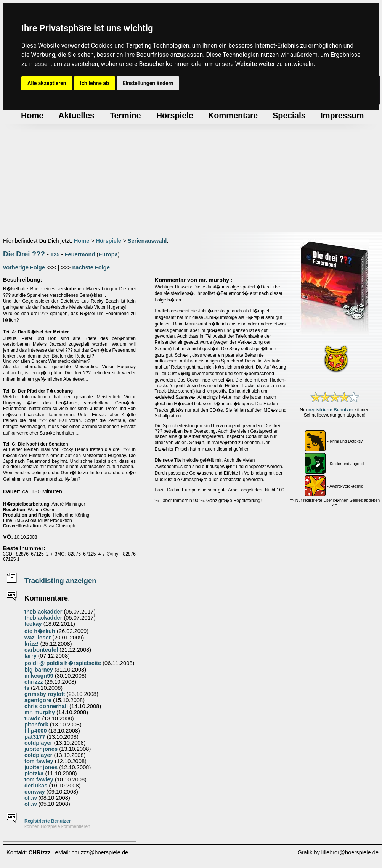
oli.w (31, 798)
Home (82, 241)
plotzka (34, 773)
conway (35, 792)
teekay (33, 624)
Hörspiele (108, 241)
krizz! (31, 644)
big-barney (39, 670)
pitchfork (36, 725)
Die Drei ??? (24, 254)
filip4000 (36, 731)
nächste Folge (91, 267)
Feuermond (80, 254)
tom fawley (39, 761)
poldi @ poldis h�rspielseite (63, 663)
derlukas (36, 786)
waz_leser (38, 638)
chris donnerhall (46, 706)
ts (27, 688)
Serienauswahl (147, 241)
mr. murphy (40, 712)
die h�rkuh (40, 631)
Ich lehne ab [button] (95, 83)
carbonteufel (41, 650)
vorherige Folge (24, 267)
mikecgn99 (39, 676)
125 (55, 254)
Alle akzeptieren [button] (47, 83)
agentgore (38, 700)
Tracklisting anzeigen (60, 581)
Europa (108, 254)
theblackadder (43, 612)
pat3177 (35, 737)
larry (30, 656)
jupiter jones (41, 749)
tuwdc (32, 718)
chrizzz (34, 682)
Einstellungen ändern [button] (148, 83)
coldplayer (38, 743)
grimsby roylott (45, 694)
